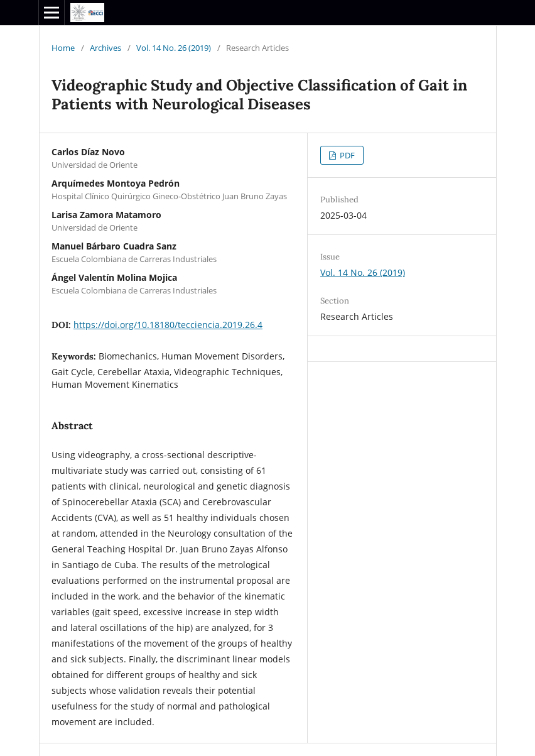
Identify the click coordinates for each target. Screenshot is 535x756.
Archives (105, 48)
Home (63, 48)
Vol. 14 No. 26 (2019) (174, 48)
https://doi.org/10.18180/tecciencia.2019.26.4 (168, 325)
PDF (346, 155)
